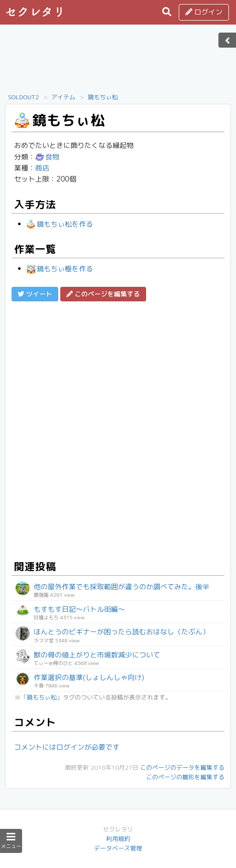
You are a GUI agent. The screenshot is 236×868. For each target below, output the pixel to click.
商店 (42, 168)
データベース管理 (118, 848)
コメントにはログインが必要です (67, 747)
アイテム (63, 97)
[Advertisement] (118, 62)
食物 (47, 157)
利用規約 (118, 839)
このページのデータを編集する (182, 767)
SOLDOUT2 (24, 97)
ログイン (204, 12)
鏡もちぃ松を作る (60, 224)
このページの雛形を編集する (185, 777)
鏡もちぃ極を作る (60, 269)
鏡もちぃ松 (103, 97)
